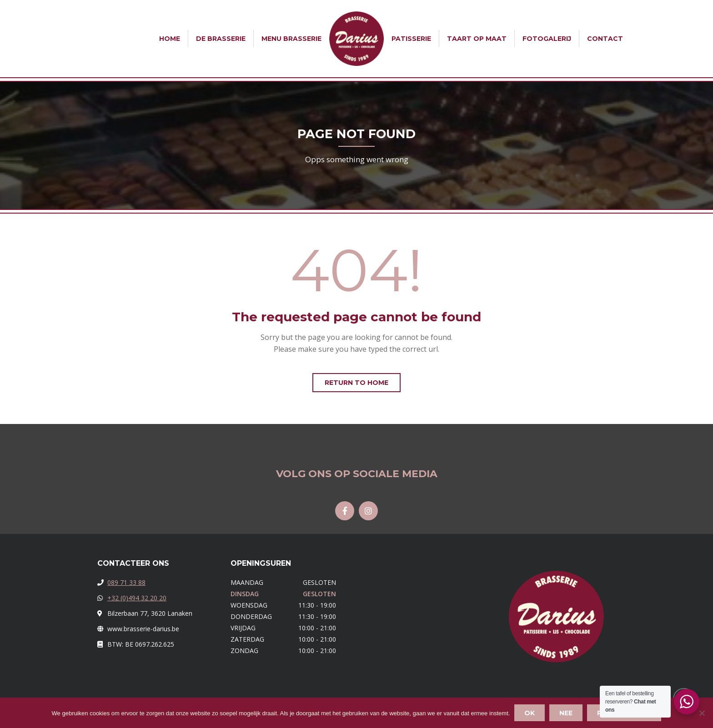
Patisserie (411, 39)
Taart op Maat (477, 39)
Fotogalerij (547, 39)
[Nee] (702, 713)
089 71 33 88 (126, 582)
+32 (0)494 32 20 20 (137, 598)
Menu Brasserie (291, 39)
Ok (530, 713)
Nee (566, 713)
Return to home (356, 383)
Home (170, 39)
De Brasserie (221, 39)
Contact (605, 39)
